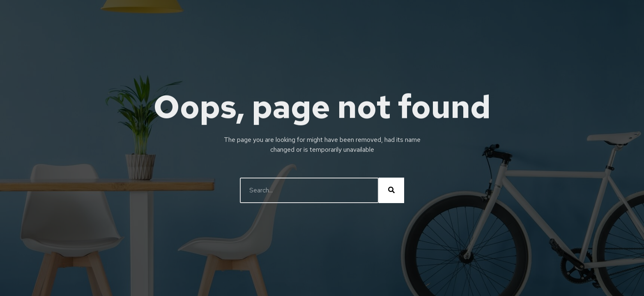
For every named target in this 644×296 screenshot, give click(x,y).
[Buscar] (391, 190)
